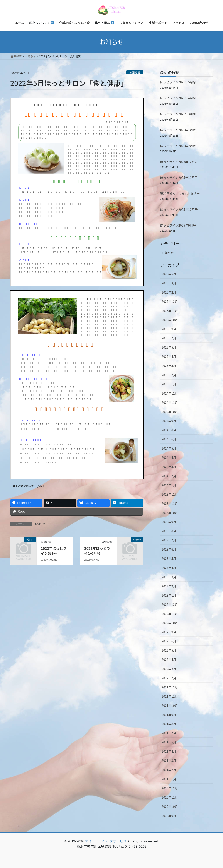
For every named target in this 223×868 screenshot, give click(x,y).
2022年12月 (170, 604)
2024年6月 (169, 439)
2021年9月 (169, 715)
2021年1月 (169, 779)
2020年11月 (170, 797)
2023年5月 (169, 558)
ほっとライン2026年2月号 (178, 146)
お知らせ (135, 72)
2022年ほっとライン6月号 (97, 551)
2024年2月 (169, 476)
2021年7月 (169, 733)
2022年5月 (169, 650)
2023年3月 (169, 577)
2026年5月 (169, 274)
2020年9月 (169, 816)
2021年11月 (170, 696)
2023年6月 (169, 549)
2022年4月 (169, 659)
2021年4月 (169, 751)
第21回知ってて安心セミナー (180, 193)
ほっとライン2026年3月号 (178, 114)
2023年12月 (170, 494)
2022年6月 (169, 641)
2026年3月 (169, 283)
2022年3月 (169, 669)
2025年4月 (169, 356)
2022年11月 (170, 614)
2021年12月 (170, 687)
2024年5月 (169, 448)
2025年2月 (169, 375)
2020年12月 (170, 788)
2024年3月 (169, 467)
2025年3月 (169, 366)
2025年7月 (169, 338)
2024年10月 (170, 412)
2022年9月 (169, 632)
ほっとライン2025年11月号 (179, 178)
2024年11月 (170, 402)
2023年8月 (169, 531)
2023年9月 (169, 522)
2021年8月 (169, 724)
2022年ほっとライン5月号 (54, 551)
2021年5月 (169, 742)
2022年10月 (170, 623)
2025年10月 (170, 320)
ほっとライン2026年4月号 (178, 98)
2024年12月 (170, 393)
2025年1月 (169, 384)
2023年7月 (169, 540)
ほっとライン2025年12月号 (179, 162)
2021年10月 (170, 705)
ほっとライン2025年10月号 (179, 209)
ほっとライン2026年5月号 (178, 82)
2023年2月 (169, 586)
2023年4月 (169, 568)
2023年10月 (170, 513)
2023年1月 (169, 595)
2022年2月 (169, 678)
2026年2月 (169, 292)
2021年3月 (169, 760)
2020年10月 (170, 806)
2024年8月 (169, 430)
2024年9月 (169, 421)
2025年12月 (170, 301)
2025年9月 (169, 329)
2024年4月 (169, 457)
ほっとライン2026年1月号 (178, 130)
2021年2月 (169, 770)
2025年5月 (169, 347)
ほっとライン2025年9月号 (178, 225)
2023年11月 (170, 503)
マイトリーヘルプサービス (106, 841)
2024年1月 (169, 485)
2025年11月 (170, 311)
